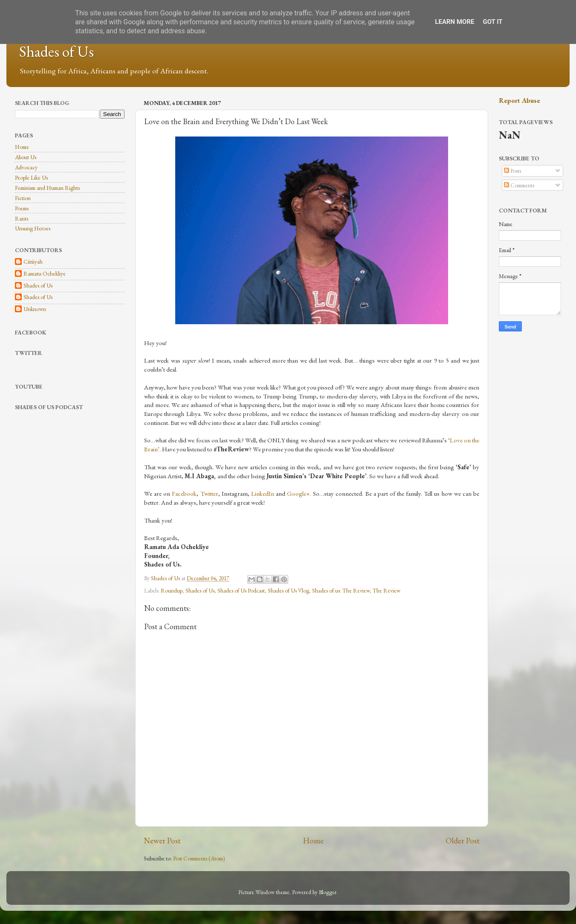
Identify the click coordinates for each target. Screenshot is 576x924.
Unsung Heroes (33, 228)
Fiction (23, 198)
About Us (26, 157)
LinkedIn (263, 493)
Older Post (463, 841)
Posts (512, 171)
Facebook (184, 493)
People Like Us (31, 177)
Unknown (35, 309)
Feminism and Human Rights (47, 188)
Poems (22, 208)
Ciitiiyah (33, 262)
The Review (386, 590)
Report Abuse (520, 100)
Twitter (209, 493)
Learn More (454, 22)
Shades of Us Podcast (241, 590)
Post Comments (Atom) (199, 858)
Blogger (328, 892)
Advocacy (26, 167)
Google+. (299, 493)
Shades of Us (56, 51)
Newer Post (162, 841)
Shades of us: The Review (341, 590)
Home (313, 841)
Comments (519, 185)
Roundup (172, 590)
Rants (22, 218)
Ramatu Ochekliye (45, 274)
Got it (492, 22)
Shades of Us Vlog (288, 590)
